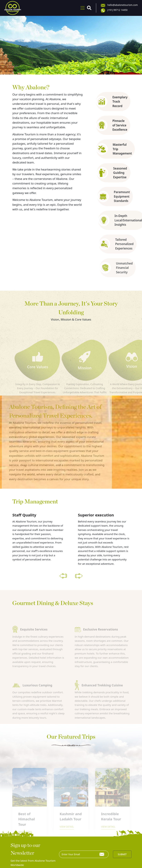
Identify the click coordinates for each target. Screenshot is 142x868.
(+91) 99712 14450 (118, 10)
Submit (122, 850)
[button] (63, 571)
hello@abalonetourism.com (123, 5)
